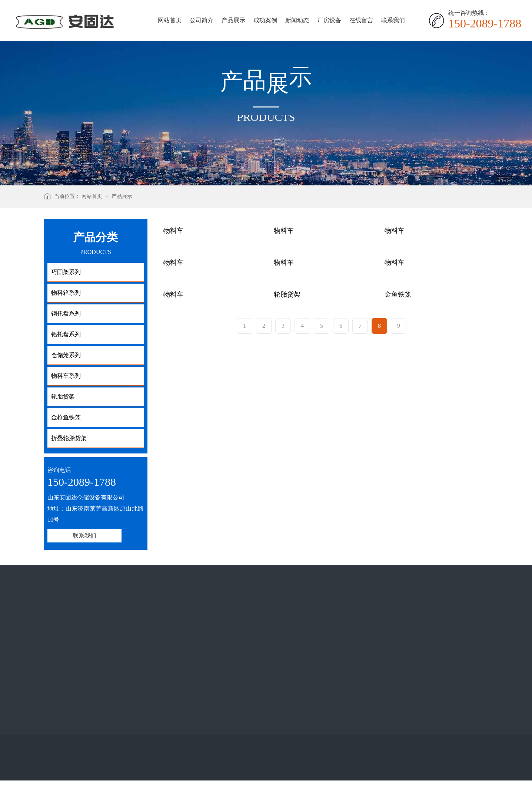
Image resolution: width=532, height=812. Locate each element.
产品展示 (233, 20)
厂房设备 (329, 20)
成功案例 (265, 20)
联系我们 (393, 20)
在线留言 (361, 20)
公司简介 (202, 20)
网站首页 (170, 20)
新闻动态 (297, 20)
